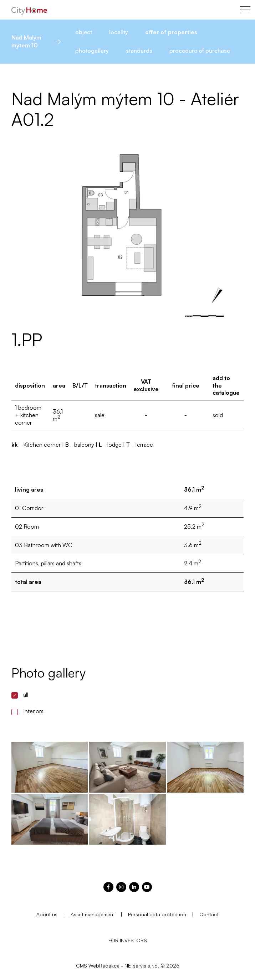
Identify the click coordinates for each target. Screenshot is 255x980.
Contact (209, 914)
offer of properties (171, 32)
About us (47, 914)
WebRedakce (104, 966)
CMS (81, 966)
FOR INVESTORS (128, 940)
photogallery (92, 51)
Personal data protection (157, 914)
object (84, 32)
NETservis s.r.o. (142, 966)
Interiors (33, 711)
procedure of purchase (200, 51)
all (26, 695)
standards (139, 51)
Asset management (93, 914)
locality (119, 32)
